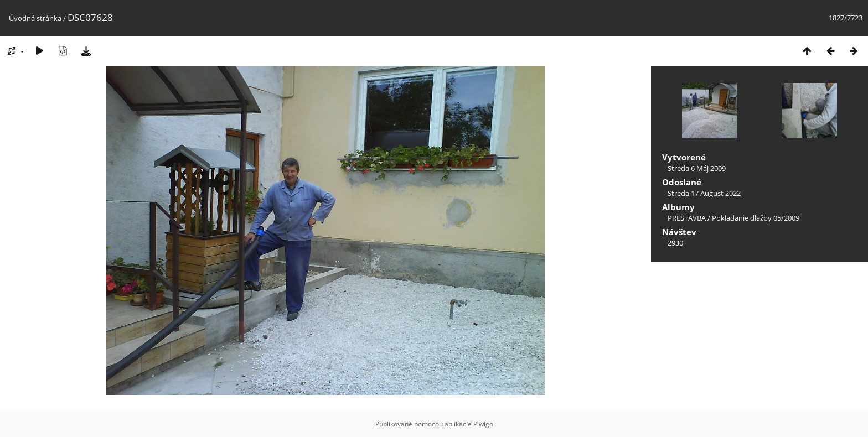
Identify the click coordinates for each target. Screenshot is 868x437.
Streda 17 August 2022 (704, 193)
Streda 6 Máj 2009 (697, 168)
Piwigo (483, 424)
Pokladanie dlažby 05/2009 (756, 218)
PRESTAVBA (688, 218)
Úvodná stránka (35, 18)
